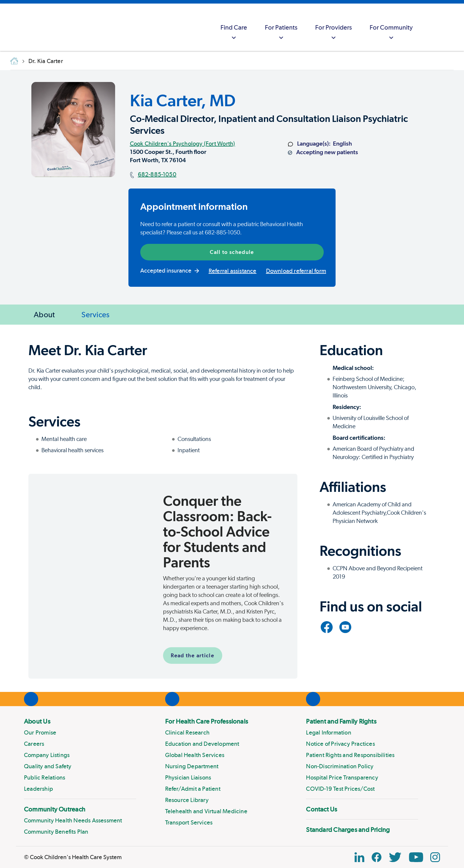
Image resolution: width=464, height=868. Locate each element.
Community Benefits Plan (56, 832)
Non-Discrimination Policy (340, 766)
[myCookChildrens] (433, 27)
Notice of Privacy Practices (340, 744)
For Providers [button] (333, 33)
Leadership (38, 789)
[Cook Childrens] (7, 27)
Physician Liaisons (188, 777)
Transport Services (189, 822)
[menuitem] (234, 27)
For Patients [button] (281, 33)
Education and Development (202, 744)
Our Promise (40, 732)
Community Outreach (55, 809)
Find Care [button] (234, 33)
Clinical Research (187, 732)
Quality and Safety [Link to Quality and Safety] (48, 766)
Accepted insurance (170, 270)
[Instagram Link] (435, 857)
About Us (37, 721)
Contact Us (322, 809)
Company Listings (47, 755)
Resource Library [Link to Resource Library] (187, 800)
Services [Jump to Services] (95, 314)
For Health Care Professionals (207, 721)
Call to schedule (232, 252)
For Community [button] (391, 33)
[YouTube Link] (416, 857)
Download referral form (296, 271)
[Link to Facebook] (327, 627)
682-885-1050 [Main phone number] (157, 174)
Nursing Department (192, 766)
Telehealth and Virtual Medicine (206, 811)
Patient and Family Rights (341, 721)
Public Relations (45, 777)
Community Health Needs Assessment (73, 820)
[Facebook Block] (377, 857)
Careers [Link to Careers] (34, 744)
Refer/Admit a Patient (193, 789)
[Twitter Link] (395, 857)
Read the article (192, 655)
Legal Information (328, 732)
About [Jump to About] (44, 314)
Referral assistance (233, 271)
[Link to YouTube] (345, 627)
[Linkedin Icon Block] (359, 857)
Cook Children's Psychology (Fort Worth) (183, 144)
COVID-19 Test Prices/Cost (340, 789)
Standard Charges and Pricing (348, 830)
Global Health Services (195, 755)
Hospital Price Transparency (342, 777)
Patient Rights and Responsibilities (350, 755)
